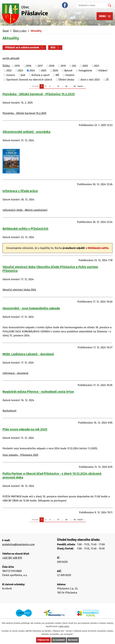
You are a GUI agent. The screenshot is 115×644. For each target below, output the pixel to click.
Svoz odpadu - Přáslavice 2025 (20, 455)
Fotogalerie (85, 71)
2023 (20, 71)
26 (66, 86)
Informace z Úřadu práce (20, 191)
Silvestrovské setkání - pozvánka (26, 132)
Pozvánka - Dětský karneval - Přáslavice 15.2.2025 (39, 94)
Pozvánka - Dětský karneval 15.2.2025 (24, 113)
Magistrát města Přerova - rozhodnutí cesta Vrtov (38, 392)
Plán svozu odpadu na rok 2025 (25, 429)
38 (75, 86)
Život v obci (20, 31)
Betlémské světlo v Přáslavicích (25, 229)
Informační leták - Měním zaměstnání (25, 210)
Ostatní (70, 75)
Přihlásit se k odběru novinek (24, 48)
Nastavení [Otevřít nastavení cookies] (73, 640)
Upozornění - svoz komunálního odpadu (31, 308)
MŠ (57, 75)
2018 (52, 66)
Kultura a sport (41, 75)
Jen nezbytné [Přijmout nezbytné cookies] (59, 640)
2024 (32, 71)
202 (74, 66)
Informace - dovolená (15, 373)
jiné (23, 75)
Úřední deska (66, 80)
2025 (44, 71)
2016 (29, 66)
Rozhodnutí (9, 411)
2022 (9, 71)
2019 (63, 66)
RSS (55, 48)
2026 (55, 71)
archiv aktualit (11, 58)
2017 (40, 66)
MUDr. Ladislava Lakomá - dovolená (28, 354)
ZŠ (107, 80)
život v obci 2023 (90, 80)
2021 (97, 66)
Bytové (68, 71)
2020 (85, 66)
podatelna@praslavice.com (18, 544)
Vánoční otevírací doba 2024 (19, 290)
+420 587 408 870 (12, 558)
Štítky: (6, 66)
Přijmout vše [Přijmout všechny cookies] (43, 640)
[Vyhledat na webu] (90, 5)
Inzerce (11, 75)
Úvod (6, 31)
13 (58, 86)
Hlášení (103, 71)
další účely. (64, 626)
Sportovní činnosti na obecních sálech (29, 80)
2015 (17, 66)
